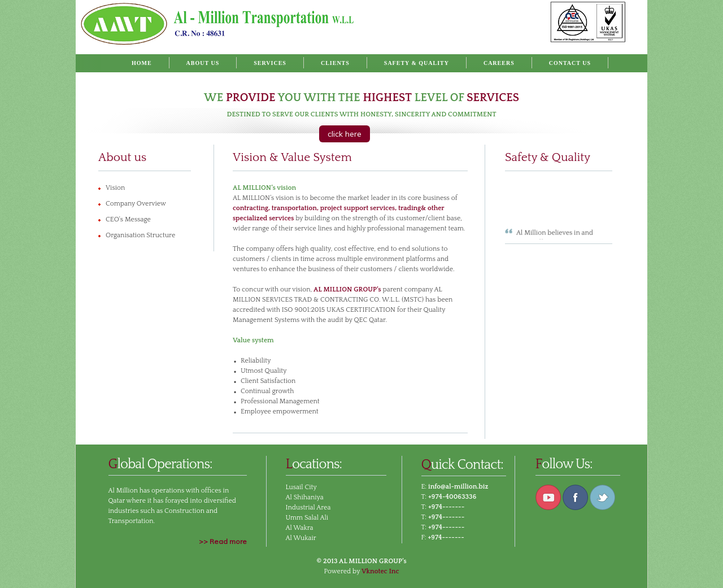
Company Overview (136, 204)
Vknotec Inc (380, 571)
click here (345, 134)
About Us (203, 63)
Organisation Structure (140, 235)
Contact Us (570, 63)
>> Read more (223, 541)
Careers (499, 63)
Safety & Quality (417, 63)
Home (142, 63)
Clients (335, 63)
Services (270, 63)
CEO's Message (128, 219)
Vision (115, 188)
